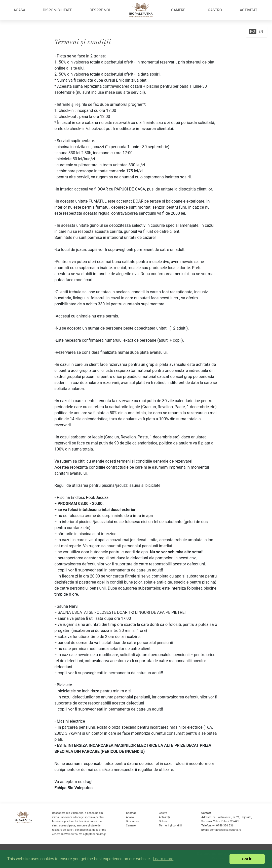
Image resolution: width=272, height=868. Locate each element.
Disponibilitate (57, 10)
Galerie (163, 821)
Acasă (19, 10)
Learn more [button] (163, 859)
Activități (249, 10)
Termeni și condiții (170, 826)
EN (261, 31)
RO (253, 31)
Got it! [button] (247, 859)
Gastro (215, 10)
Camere (178, 10)
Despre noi (100, 10)
